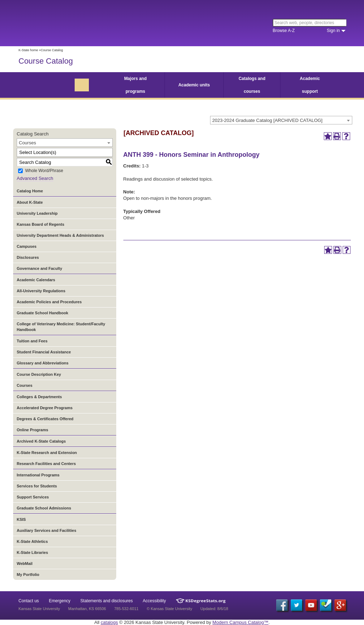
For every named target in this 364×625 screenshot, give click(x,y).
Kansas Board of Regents (41, 224)
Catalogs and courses (252, 85)
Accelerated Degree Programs (45, 408)
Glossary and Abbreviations (43, 363)
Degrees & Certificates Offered (45, 419)
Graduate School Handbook (42, 313)
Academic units (194, 85)
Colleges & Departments (39, 397)
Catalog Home (30, 191)
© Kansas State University (170, 609)
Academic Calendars (36, 280)
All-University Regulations (41, 291)
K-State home (28, 50)
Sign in (333, 31)
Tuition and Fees (32, 341)
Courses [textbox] (27, 143)
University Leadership (37, 213)
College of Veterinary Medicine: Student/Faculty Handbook (61, 327)
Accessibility (154, 601)
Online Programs (33, 430)
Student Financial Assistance (44, 352)
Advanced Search (35, 178)
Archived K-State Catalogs (41, 441)
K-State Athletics (32, 541)
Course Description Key (39, 374)
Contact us (29, 601)
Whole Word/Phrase (44, 171)
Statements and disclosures (106, 601)
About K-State (30, 202)
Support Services (33, 497)
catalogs (109, 622)
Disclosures (28, 257)
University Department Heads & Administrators (60, 235)
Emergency (60, 601)
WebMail (25, 563)
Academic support (310, 85)
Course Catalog (46, 61)
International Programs (38, 475)
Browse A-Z (284, 31)
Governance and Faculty (39, 268)
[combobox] (281, 120)
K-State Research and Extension (47, 453)
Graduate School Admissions (44, 508)
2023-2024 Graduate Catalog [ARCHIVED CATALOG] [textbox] (267, 120)
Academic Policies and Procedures (49, 302)
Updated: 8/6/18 (214, 609)
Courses (25, 385)
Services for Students (37, 486)
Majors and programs (135, 85)
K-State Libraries (32, 552)
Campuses (27, 246)
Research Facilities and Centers (46, 464)
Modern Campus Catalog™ (241, 622)
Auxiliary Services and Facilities (47, 530)
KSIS (21, 519)
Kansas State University (76, 23)
